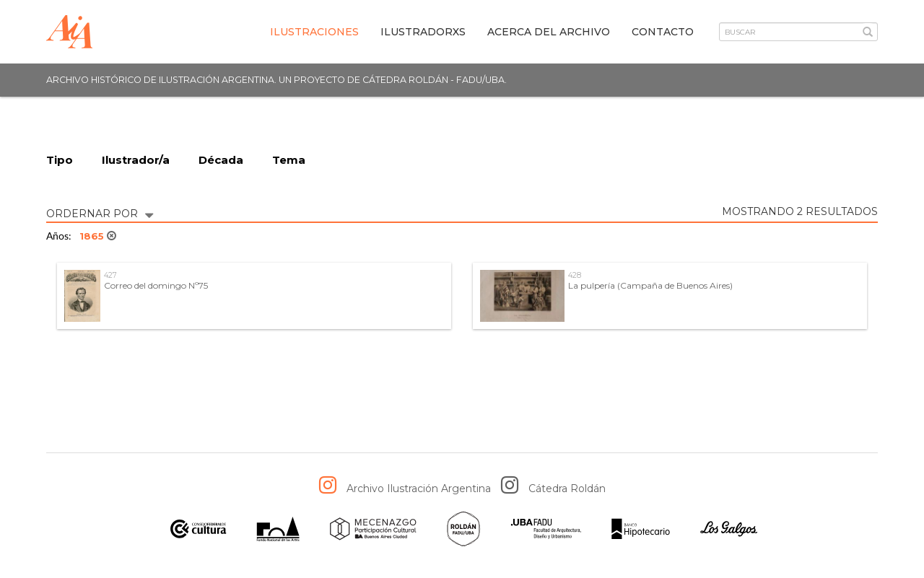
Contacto (663, 32)
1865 (98, 236)
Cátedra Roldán (567, 489)
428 (575, 275)
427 (110, 275)
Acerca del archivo (549, 32)
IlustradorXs (423, 32)
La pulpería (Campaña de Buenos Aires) (650, 285)
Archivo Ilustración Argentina (419, 489)
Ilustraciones (314, 32)
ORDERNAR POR (100, 213)
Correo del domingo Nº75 (156, 285)
